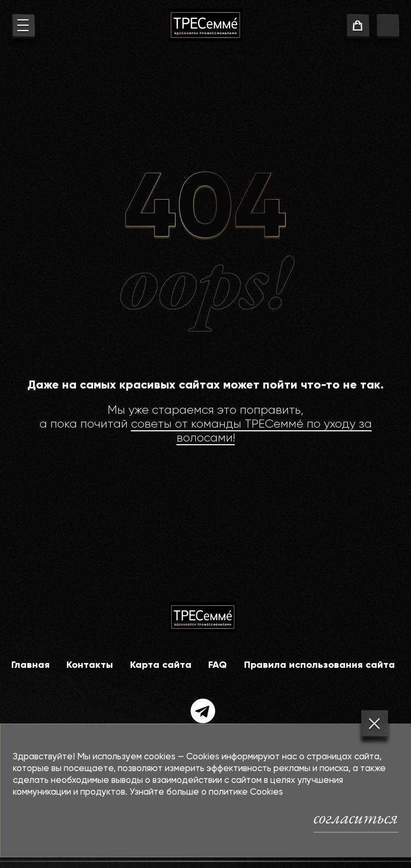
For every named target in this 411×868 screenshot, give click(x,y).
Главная (31, 665)
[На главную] (205, 25)
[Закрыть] (375, 724)
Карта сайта (161, 665)
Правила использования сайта (319, 665)
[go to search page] (388, 27)
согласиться (356, 818)
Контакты (90, 665)
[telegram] (203, 711)
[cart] (358, 27)
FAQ (218, 665)
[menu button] (23, 27)
